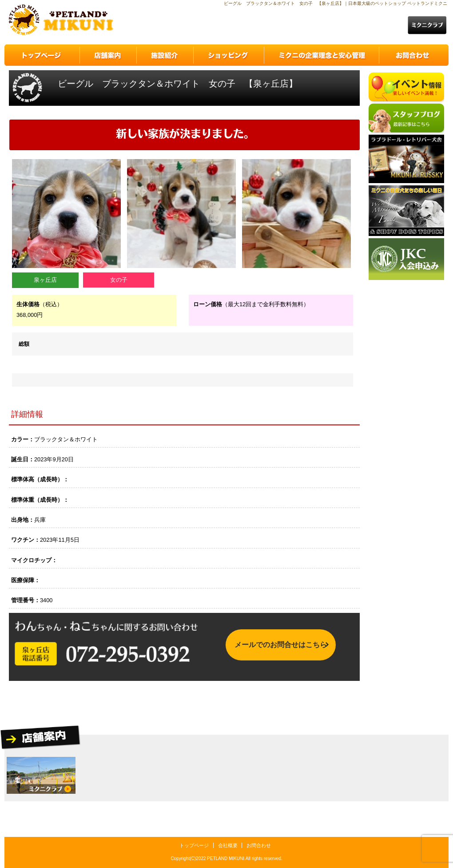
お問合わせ (259, 845)
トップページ (194, 845)
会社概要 (228, 845)
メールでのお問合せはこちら (281, 647)
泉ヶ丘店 (45, 280)
